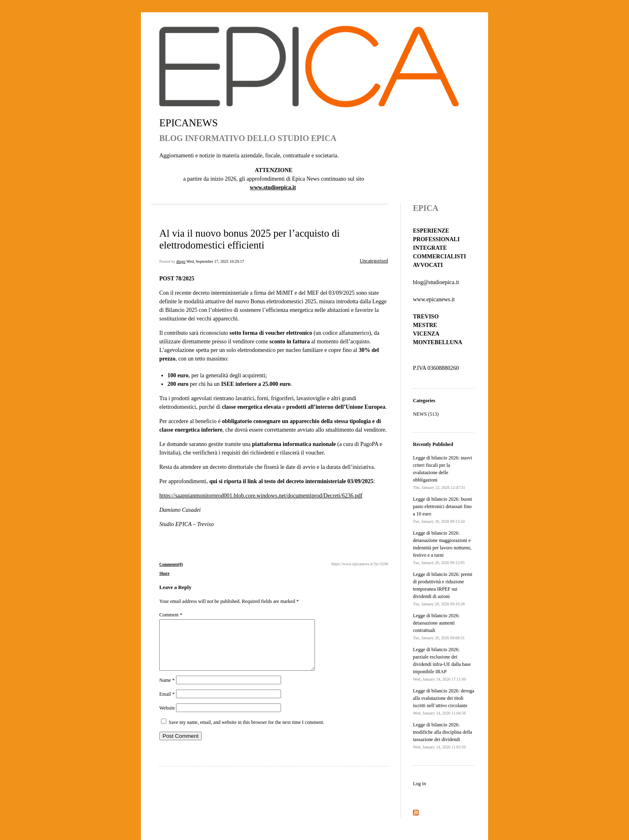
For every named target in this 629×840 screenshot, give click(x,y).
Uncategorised (374, 261)
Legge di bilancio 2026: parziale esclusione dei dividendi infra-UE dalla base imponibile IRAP (442, 664)
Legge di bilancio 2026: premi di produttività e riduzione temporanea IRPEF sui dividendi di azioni (443, 589)
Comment (171, 615)
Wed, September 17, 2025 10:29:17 (215, 261)
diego (181, 261)
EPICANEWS (188, 123)
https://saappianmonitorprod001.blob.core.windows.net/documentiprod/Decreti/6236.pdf (261, 496)
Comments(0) (171, 564)
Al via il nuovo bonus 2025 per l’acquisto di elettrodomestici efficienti (250, 239)
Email (167, 704)
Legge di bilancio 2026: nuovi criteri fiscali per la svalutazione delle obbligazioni (443, 472)
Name (167, 690)
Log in (419, 784)
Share (164, 573)
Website (167, 718)
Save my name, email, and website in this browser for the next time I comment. (246, 732)
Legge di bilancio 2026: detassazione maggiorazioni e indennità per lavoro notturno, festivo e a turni (442, 548)
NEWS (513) (426, 414)
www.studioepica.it (273, 187)
